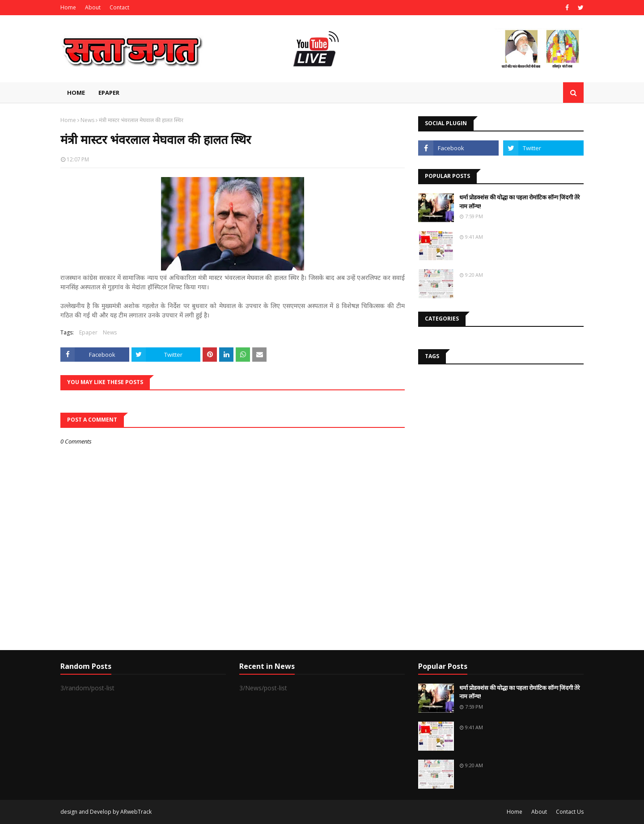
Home (68, 7)
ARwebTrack (136, 812)
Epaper (88, 332)
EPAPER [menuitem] (109, 93)
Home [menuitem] (76, 93)
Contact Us (570, 812)
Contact (119, 7)
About (93, 7)
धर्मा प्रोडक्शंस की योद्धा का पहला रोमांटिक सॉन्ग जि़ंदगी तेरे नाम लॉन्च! (519, 202)
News (87, 120)
